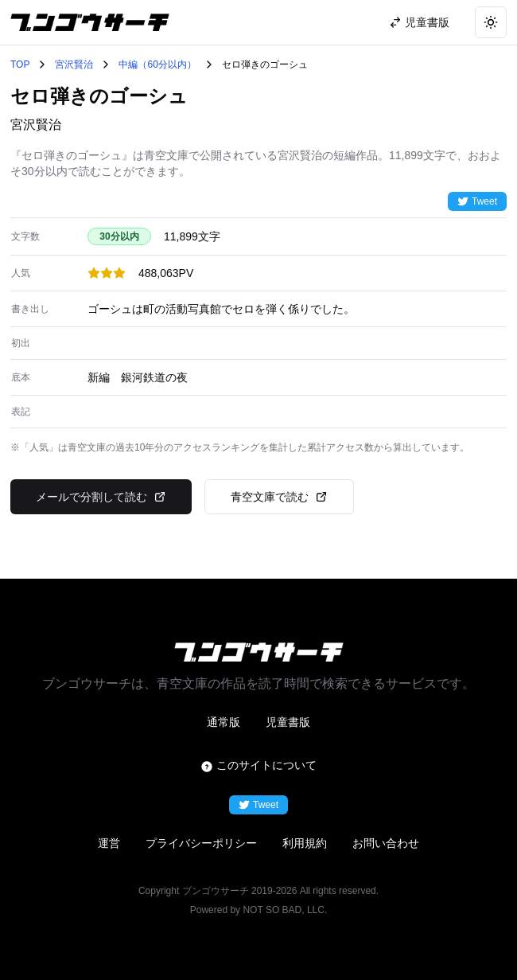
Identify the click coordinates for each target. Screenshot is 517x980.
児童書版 (288, 722)
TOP (20, 64)
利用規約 (305, 843)
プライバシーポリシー (201, 843)
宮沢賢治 (74, 64)
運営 (109, 843)
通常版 (224, 722)
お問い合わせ (386, 843)
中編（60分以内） (157, 64)
